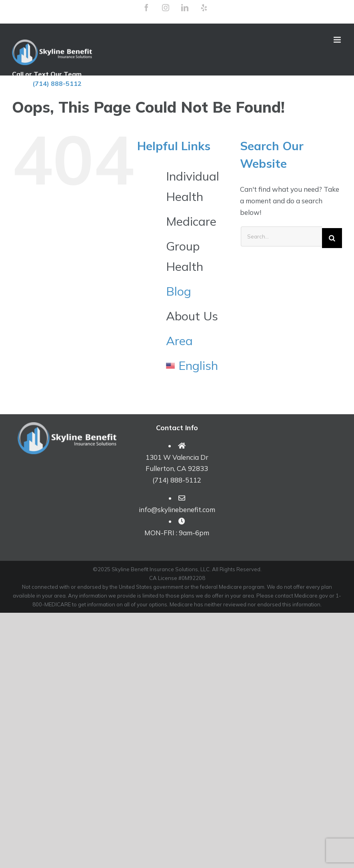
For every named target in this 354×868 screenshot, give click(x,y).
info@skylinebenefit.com (177, 509)
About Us (192, 316)
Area (179, 341)
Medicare (191, 221)
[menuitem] (197, 366)
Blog (179, 291)
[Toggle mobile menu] (338, 40)
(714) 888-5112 (57, 83)
